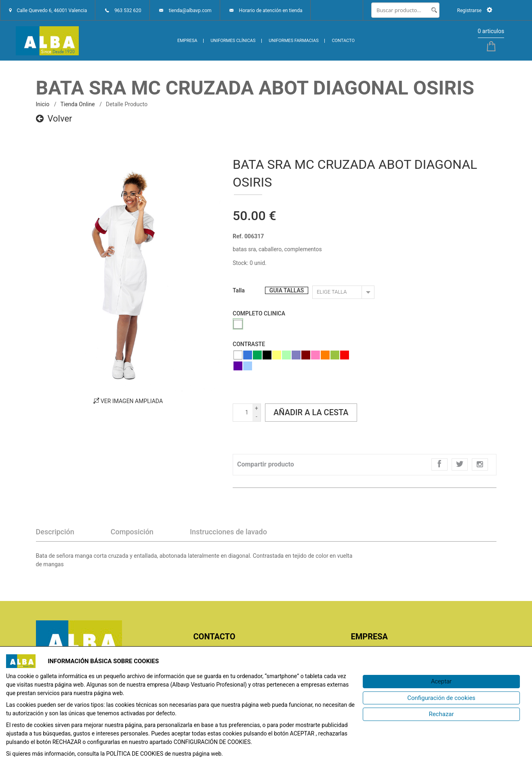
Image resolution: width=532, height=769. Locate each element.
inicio (43, 104)
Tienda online (77, 104)
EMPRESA (187, 41)
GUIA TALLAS (287, 290)
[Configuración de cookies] (441, 698)
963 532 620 (128, 11)
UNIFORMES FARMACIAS (293, 41)
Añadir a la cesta (311, 412)
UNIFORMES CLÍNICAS (233, 41)
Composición (132, 532)
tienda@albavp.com (190, 11)
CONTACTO (343, 41)
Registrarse (474, 11)
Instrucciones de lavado (228, 532)
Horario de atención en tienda (271, 11)
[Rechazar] (441, 714)
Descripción (55, 532)
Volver (54, 119)
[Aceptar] (441, 682)
